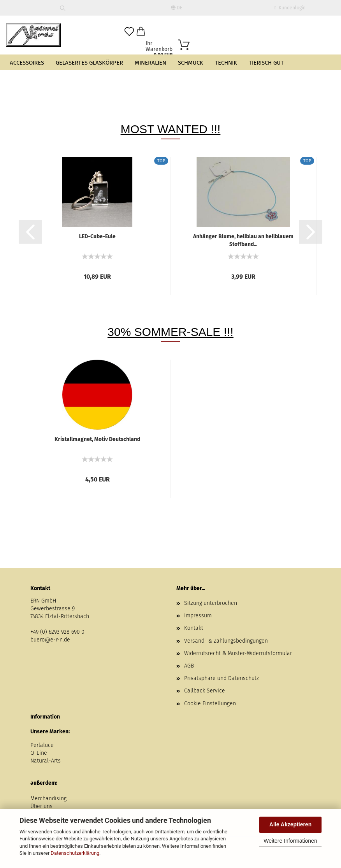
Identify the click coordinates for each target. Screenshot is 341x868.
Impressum (198, 616)
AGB (189, 666)
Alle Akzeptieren (290, 824)
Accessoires (27, 63)
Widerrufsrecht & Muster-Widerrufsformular (238, 653)
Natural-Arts (46, 761)
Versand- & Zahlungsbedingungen (226, 641)
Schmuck (191, 63)
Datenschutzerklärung (75, 853)
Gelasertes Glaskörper (89, 63)
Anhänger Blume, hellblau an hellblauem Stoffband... (243, 240)
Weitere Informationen (290, 841)
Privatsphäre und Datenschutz (221, 678)
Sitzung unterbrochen (211, 603)
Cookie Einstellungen (210, 704)
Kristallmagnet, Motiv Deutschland (97, 439)
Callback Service (205, 691)
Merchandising (48, 799)
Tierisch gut (266, 63)
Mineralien (150, 63)
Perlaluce (42, 745)
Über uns (41, 806)
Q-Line (39, 753)
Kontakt (194, 628)
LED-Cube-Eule (97, 236)
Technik (226, 63)
